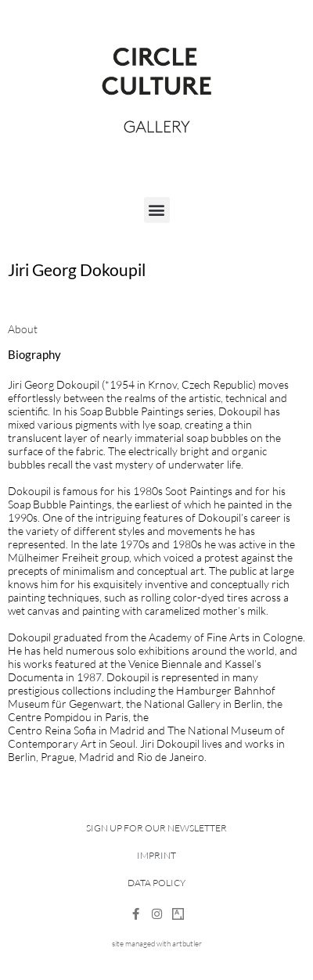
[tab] (23, 329)
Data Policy (156, 883)
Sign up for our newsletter (156, 828)
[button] (157, 210)
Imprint (156, 855)
